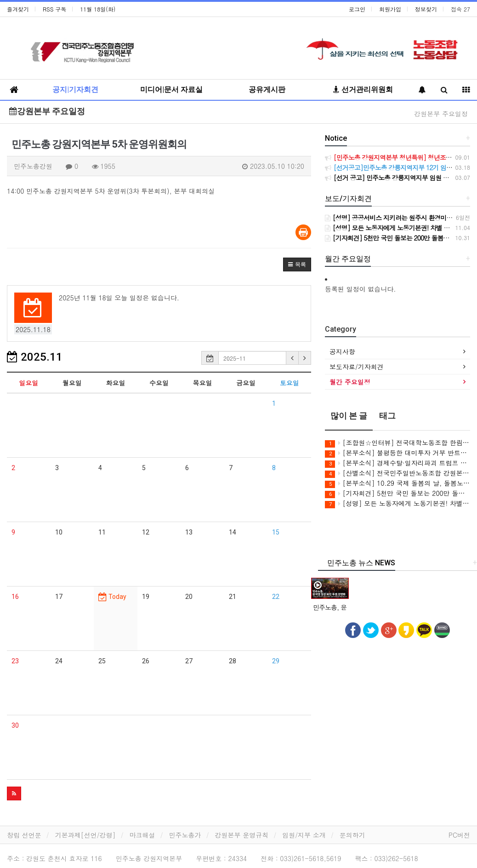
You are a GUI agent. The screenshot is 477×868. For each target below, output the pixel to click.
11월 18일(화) (98, 9)
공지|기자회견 (75, 89)
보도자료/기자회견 (357, 367)
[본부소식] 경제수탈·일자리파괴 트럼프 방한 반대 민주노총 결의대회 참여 (397, 463)
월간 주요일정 (350, 382)
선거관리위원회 (363, 89)
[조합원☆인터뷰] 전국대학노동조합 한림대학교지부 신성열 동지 (397, 443)
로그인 (357, 9)
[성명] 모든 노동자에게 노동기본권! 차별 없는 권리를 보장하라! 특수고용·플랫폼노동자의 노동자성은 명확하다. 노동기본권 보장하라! (397, 503)
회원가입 (390, 9)
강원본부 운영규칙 (242, 835)
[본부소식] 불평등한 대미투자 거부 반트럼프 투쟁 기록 (397, 453)
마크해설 (142, 835)
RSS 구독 (54, 9)
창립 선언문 (24, 835)
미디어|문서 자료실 (171, 89)
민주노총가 (185, 835)
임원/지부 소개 (304, 835)
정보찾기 (426, 9)
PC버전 (459, 835)
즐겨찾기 (18, 9)
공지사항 (342, 351)
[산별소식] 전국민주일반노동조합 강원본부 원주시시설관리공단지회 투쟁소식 (397, 473)
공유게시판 (267, 89)
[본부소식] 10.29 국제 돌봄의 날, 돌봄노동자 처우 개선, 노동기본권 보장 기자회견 (397, 483)
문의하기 (352, 835)
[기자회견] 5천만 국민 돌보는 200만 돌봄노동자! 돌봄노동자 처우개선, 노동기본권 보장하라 (397, 493)
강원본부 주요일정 (47, 111)
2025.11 (35, 357)
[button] (297, 264)
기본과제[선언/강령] (85, 835)
